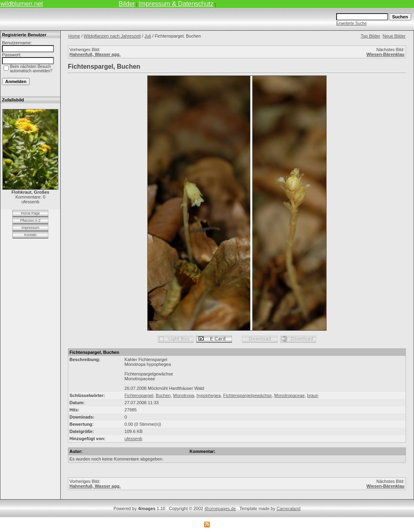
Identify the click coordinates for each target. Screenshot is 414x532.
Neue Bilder (394, 36)
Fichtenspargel (139, 395)
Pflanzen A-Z (30, 220)
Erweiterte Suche (351, 23)
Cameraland (289, 508)
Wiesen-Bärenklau (385, 54)
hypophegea (209, 395)
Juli (148, 36)
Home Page (30, 213)
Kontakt (31, 235)
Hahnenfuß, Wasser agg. (95, 54)
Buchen (163, 395)
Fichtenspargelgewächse (248, 395)
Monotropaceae (289, 395)
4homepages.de (220, 508)
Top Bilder (370, 36)
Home (74, 36)
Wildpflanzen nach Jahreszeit (112, 36)
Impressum (31, 228)
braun (313, 395)
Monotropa (184, 395)
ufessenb (134, 439)
